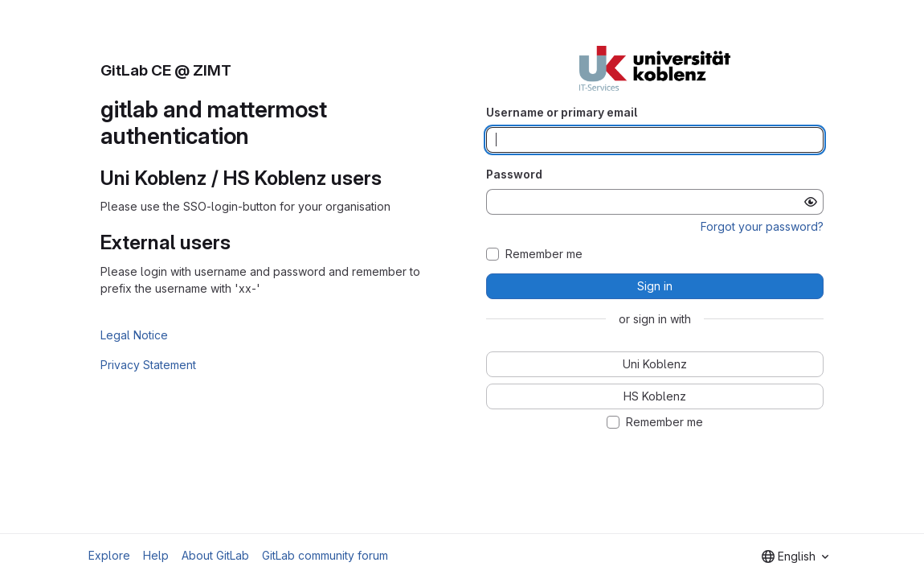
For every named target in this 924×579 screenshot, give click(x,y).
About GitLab (215, 555)
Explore (109, 555)
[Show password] (811, 202)
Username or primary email (562, 112)
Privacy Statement (148, 365)
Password (514, 174)
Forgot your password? (762, 226)
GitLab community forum (325, 555)
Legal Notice (134, 335)
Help (156, 555)
